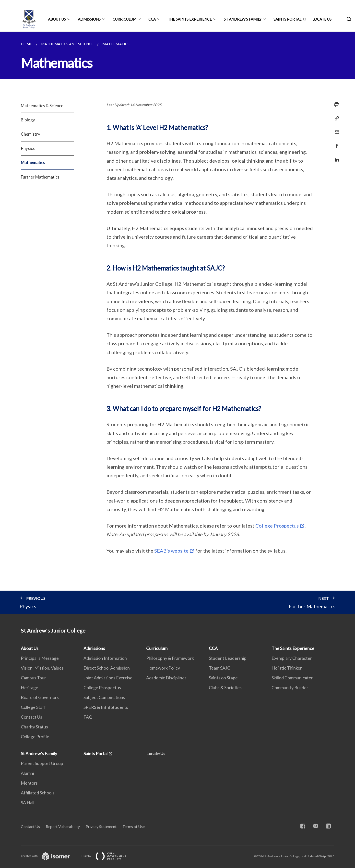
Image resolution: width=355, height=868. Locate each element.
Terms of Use (134, 826)
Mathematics (33, 162)
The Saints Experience (190, 19)
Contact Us (31, 717)
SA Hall (28, 803)
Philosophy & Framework (170, 658)
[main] (177, 323)
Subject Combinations (104, 697)
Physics (28, 148)
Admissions (89, 19)
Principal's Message (40, 658)
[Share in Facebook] (335, 143)
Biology (28, 120)
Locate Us (322, 19)
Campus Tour (33, 678)
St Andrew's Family (243, 19)
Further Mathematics (40, 177)
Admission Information (105, 658)
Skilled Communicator (292, 678)
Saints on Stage (223, 678)
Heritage (30, 687)
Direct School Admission (107, 668)
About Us (57, 19)
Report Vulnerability (63, 826)
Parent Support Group (42, 763)
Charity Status (34, 727)
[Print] (335, 105)
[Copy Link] (335, 118)
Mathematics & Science (42, 106)
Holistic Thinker (287, 668)
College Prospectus (277, 526)
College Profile (35, 737)
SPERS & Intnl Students (106, 707)
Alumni (27, 773)
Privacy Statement (101, 826)
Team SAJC (219, 668)
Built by (108, 856)
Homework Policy (163, 668)
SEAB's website (171, 551)
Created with (49, 856)
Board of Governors (40, 697)
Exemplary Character (292, 658)
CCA (152, 19)
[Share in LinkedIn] (335, 157)
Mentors (29, 783)
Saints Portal (287, 19)
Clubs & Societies (225, 687)
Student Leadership (228, 658)
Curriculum (124, 19)
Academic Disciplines (166, 678)
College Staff (33, 707)
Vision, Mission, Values (42, 668)
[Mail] (335, 129)
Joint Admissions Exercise (108, 678)
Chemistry (30, 134)
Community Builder (290, 687)
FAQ (88, 717)
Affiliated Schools (38, 793)
